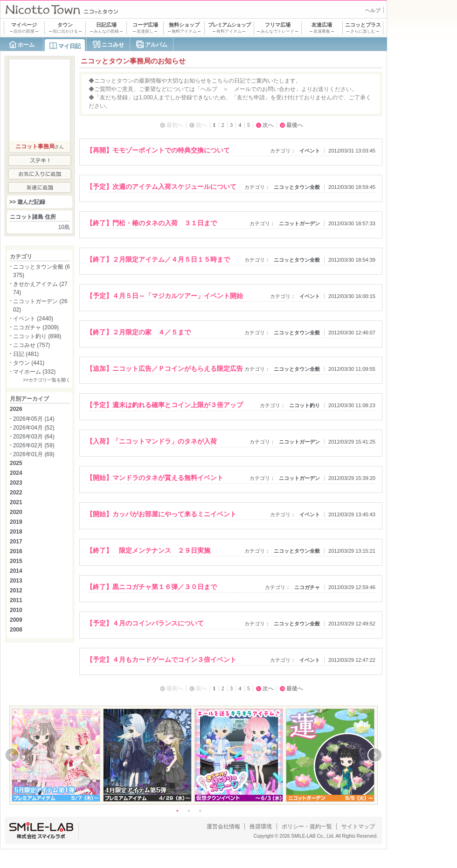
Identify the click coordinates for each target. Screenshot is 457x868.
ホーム (26, 45)
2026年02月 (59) (34, 445)
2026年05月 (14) (34, 419)
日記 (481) (26, 354)
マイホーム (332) (34, 372)
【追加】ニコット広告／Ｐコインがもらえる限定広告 (165, 368)
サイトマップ (358, 826)
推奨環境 (261, 826)
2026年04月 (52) (34, 428)
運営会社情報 (223, 826)
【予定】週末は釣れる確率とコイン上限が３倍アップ (165, 405)
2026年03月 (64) (34, 437)
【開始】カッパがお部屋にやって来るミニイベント (161, 514)
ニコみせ (113, 45)
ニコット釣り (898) (37, 336)
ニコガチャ (307, 587)
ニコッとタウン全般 (297, 187)
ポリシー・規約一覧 (307, 826)
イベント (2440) (33, 319)
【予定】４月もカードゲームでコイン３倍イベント (161, 660)
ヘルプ (373, 10)
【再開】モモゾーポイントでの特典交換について (158, 150)
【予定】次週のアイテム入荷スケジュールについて (161, 187)
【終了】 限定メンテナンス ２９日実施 (148, 550)
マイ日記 (69, 46)
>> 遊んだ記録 (27, 202)
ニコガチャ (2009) (36, 327)
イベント (310, 151)
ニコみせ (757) (31, 345)
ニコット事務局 (35, 146)
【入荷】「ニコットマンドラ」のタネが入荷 (152, 441)
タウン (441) (29, 363)
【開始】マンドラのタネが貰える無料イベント (155, 478)
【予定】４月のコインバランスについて (145, 623)
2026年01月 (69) (34, 454)
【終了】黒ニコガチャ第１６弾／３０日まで (152, 587)
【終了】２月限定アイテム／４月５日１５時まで (158, 259)
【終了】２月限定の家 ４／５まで (138, 332)
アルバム (156, 45)
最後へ (295, 125)
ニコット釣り (305, 405)
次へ (268, 125)
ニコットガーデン (299, 223)
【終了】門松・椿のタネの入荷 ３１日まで (152, 223)
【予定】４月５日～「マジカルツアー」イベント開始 (165, 296)
